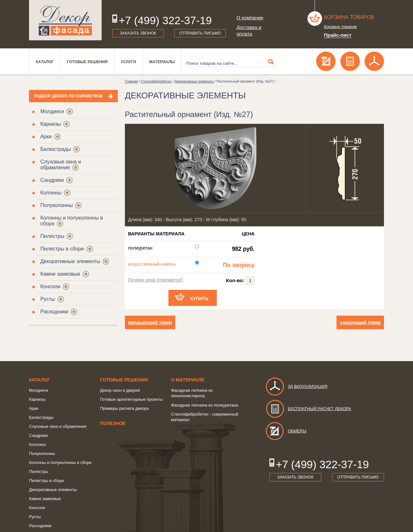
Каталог (45, 62)
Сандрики (52, 180)
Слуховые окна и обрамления (61, 165)
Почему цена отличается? (156, 280)
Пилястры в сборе (62, 249)
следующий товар (360, 322)
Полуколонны (57, 205)
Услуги (128, 62)
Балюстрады (56, 149)
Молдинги (52, 111)
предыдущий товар (150, 322)
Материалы (162, 62)
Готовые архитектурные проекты (131, 399)
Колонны (51, 193)
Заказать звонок (138, 33)
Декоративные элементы (70, 261)
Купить (199, 299)
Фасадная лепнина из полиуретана (205, 405)
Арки (46, 137)
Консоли (50, 286)
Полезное (113, 423)
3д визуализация (296, 386)
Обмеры (286, 431)
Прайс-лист (338, 35)
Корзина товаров (349, 17)
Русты (48, 299)
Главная (131, 81)
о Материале (188, 380)
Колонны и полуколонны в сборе (60, 463)
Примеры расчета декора (124, 408)
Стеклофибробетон (156, 81)
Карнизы (51, 124)
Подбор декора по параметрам (68, 96)
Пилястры (52, 236)
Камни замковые (60, 274)
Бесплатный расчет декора (308, 409)
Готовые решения (87, 62)
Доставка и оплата (249, 30)
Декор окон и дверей (120, 390)
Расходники (54, 312)
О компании (250, 18)
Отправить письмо (200, 33)
